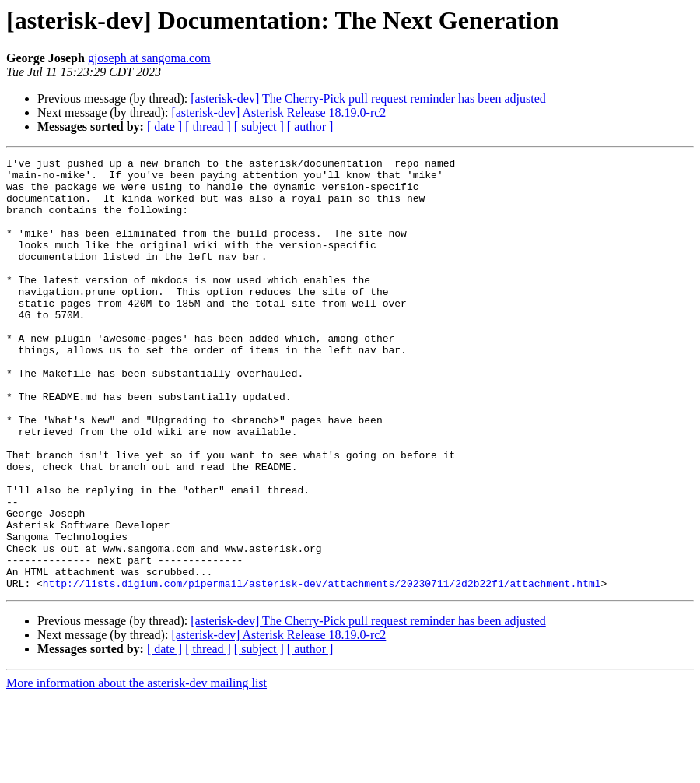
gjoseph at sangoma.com (149, 58)
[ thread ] (208, 126)
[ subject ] (259, 126)
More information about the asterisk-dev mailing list (136, 769)
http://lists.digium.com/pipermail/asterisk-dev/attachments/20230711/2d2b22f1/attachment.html (322, 669)
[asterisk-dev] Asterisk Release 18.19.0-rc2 (278, 112)
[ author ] (310, 126)
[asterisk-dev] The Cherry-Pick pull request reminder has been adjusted (368, 98)
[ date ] (164, 126)
